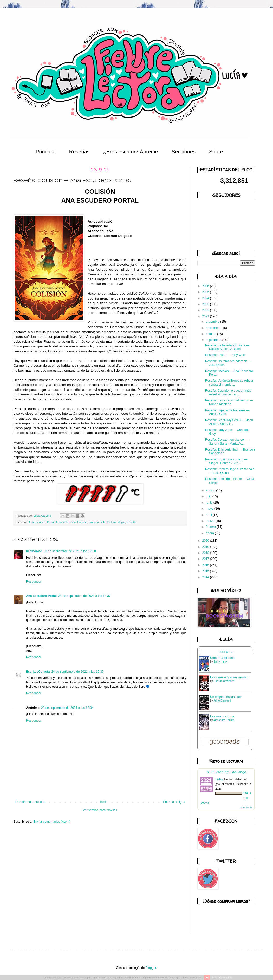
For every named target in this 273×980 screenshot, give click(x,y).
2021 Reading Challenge (226, 772)
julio (209, 496)
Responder (34, 582)
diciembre (213, 322)
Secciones (184, 152)
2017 (206, 559)
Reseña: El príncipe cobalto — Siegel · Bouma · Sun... (226, 461)
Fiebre (219, 779)
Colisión (82, 522)
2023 (206, 304)
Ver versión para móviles (100, 810)
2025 (206, 292)
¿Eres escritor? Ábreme (131, 152)
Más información (222, 977)
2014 (206, 577)
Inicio (104, 802)
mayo (210, 509)
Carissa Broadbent (224, 681)
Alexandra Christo (224, 720)
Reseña (131, 522)
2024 (206, 298)
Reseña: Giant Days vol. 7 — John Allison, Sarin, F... (229, 422)
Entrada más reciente (30, 802)
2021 (206, 316)
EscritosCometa (38, 672)
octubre (212, 334)
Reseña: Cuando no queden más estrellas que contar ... (228, 392)
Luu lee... (226, 652)
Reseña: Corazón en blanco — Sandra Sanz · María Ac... (226, 442)
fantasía (94, 522)
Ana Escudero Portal (41, 522)
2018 (206, 553)
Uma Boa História (222, 658)
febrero (211, 527)
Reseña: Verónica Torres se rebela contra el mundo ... (229, 382)
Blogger (151, 968)
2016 (206, 565)
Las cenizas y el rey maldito (229, 677)
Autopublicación (66, 522)
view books (246, 807)
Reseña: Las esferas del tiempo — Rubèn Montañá (229, 402)
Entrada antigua (174, 802)
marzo (211, 521)
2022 (206, 310)
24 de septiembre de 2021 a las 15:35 (77, 672)
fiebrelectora (108, 522)
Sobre (216, 152)
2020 (206, 541)
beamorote (34, 551)
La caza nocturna (222, 716)
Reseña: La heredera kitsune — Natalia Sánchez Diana (227, 347)
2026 (206, 286)
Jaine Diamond (222, 701)
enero (210, 533)
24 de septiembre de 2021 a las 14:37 (84, 596)
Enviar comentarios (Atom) (52, 822)
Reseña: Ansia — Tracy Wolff (225, 355)
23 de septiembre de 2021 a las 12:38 (70, 551)
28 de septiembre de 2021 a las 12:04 (67, 708)
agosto (211, 490)
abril (209, 515)
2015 (206, 571)
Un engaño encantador (226, 697)
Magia (121, 522)
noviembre (214, 328)
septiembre (214, 340)
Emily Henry (220, 662)
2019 (206, 547)
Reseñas (79, 152)
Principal (46, 152)
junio (210, 503)
